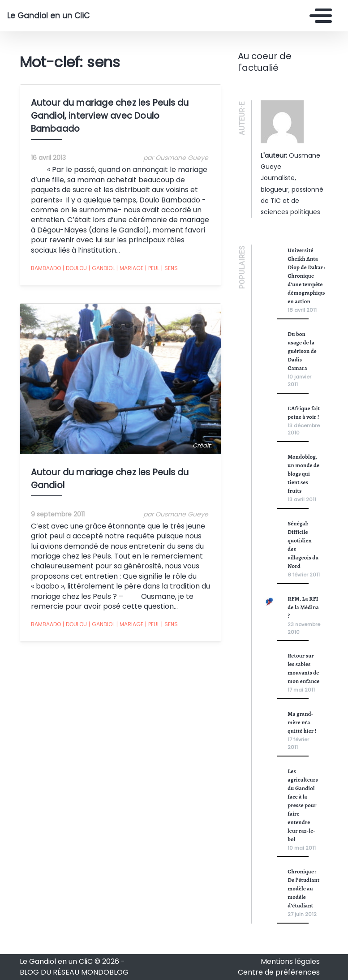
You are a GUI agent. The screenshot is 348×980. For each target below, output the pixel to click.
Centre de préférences (279, 972)
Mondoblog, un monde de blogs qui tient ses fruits (303, 474)
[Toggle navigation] (318, 16)
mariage (130, 268)
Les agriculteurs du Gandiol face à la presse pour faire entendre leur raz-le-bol (303, 805)
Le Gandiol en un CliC (48, 16)
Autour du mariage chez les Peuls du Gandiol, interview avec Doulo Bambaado (110, 116)
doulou (75, 268)
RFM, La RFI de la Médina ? (303, 607)
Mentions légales (290, 961)
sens (170, 268)
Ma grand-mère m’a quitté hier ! (302, 722)
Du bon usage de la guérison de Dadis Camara (302, 351)
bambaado (46, 268)
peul (152, 268)
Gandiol (102, 268)
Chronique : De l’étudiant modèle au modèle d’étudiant (303, 888)
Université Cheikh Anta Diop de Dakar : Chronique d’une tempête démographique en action (307, 276)
